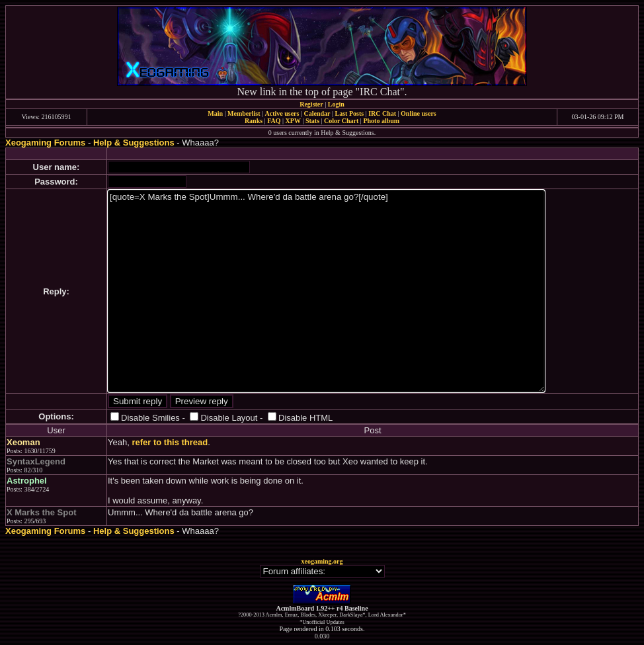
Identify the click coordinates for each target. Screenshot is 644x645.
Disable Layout (229, 418)
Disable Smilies (150, 418)
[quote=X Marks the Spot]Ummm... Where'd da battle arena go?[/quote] (326, 291)
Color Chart (341, 121)
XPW (293, 121)
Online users (419, 113)
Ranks (254, 121)
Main (215, 113)
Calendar (317, 113)
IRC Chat (382, 113)
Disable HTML (305, 418)
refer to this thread (170, 442)
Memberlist (244, 113)
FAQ (274, 121)
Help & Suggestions (134, 143)
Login (336, 104)
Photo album (381, 121)
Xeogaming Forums (45, 143)
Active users (282, 113)
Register (311, 104)
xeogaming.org (322, 561)
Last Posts (349, 113)
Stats (312, 121)
